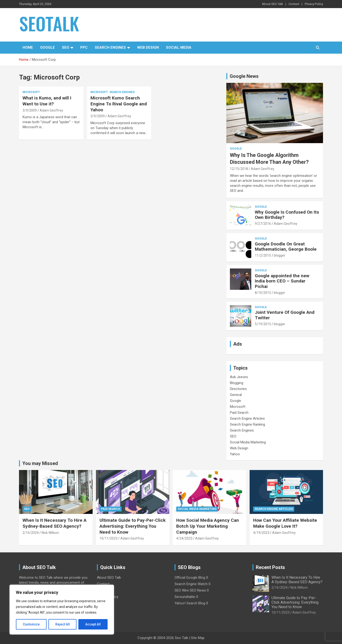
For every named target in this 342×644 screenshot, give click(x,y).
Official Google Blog (190, 578)
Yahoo (235, 454)
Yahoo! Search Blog (190, 603)
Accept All (93, 624)
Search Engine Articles (247, 418)
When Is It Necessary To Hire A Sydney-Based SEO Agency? (55, 523)
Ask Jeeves (239, 377)
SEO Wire (182, 590)
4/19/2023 (261, 533)
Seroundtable (185, 597)
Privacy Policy (314, 4)
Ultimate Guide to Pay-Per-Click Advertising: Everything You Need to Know (133, 526)
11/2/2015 (263, 255)
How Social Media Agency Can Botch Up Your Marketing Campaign (208, 526)
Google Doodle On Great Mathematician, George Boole (286, 247)
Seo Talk (181, 638)
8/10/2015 (263, 293)
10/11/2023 (109, 538)
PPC (84, 47)
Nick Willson (50, 533)
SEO (66, 47)
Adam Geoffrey (51, 110)
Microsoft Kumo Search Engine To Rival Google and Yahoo (119, 104)
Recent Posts (270, 567)
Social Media (179, 47)
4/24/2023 (184, 538)
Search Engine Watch (191, 584)
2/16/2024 (31, 533)
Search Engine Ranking (247, 424)
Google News (244, 76)
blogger (280, 255)
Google (47, 47)
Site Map (198, 638)
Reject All (63, 624)
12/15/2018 (239, 169)
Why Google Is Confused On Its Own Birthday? (287, 215)
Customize (31, 624)
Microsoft (31, 92)
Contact (294, 4)
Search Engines (110, 47)
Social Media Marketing (248, 442)
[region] (62, 610)
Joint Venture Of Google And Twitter (285, 315)
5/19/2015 (263, 324)
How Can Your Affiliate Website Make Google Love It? (285, 523)
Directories (238, 389)
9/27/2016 (263, 224)
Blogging (237, 383)
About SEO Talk (273, 4)
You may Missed (40, 463)
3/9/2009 (30, 110)
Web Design (148, 47)
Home (28, 47)
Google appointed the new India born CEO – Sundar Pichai (282, 281)
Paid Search (239, 413)
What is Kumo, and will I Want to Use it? (47, 101)
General (236, 395)
